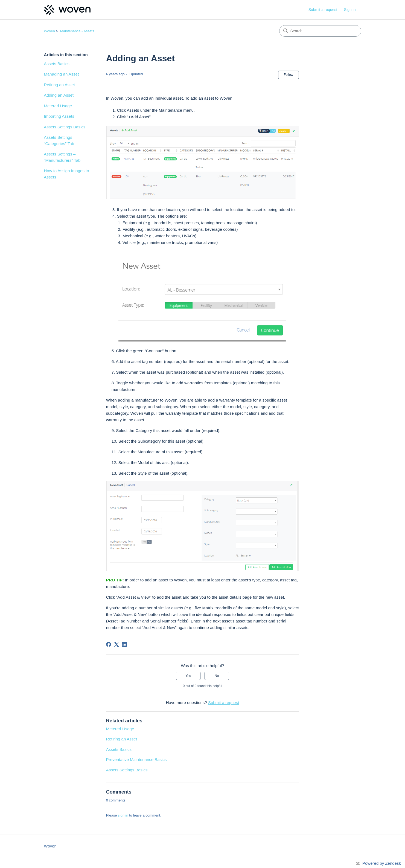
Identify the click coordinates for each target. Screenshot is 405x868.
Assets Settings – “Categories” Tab (60, 140)
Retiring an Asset (59, 85)
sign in (123, 815)
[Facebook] (109, 644)
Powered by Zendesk (382, 863)
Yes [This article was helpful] (188, 676)
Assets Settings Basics (65, 127)
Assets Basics (57, 64)
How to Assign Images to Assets (67, 174)
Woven (49, 31)
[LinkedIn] (124, 644)
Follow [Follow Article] (289, 75)
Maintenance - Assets (77, 31)
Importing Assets (59, 116)
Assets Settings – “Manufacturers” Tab (62, 157)
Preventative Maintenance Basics (136, 759)
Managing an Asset (62, 74)
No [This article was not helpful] (217, 676)
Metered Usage (58, 106)
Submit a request (323, 10)
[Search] (320, 31)
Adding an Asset (59, 95)
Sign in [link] (350, 10)
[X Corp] (116, 644)
